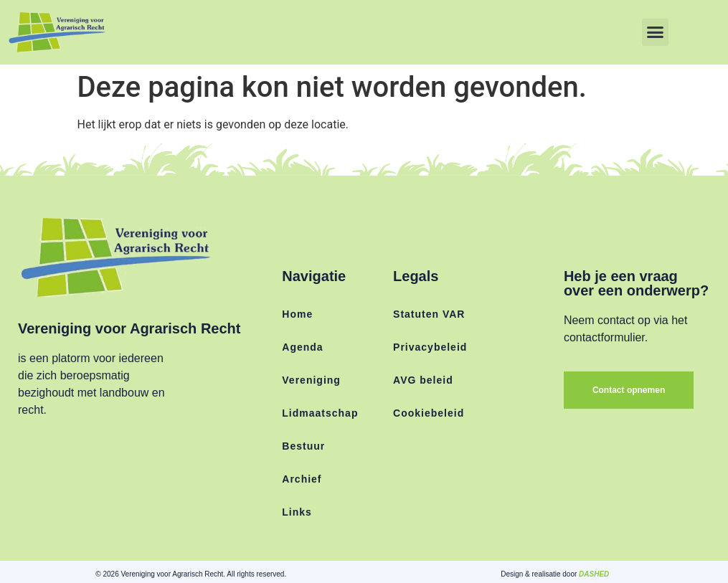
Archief (302, 479)
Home (297, 314)
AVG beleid (423, 380)
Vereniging (311, 380)
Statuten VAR (429, 314)
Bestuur (303, 446)
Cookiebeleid (429, 413)
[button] (656, 32)
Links (297, 512)
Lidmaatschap (320, 413)
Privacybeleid (430, 347)
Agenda (302, 347)
